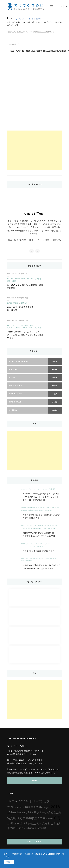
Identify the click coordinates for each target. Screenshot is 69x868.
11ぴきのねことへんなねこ (36, 823)
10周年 (29, 807)
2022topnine (46, 818)
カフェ (52, 507)
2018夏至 (31, 818)
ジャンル (20, 19)
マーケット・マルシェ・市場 (43, 489)
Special (24, 326)
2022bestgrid (42, 807)
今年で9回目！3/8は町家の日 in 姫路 (40, 551)
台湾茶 (28, 528)
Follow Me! (35, 842)
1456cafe (13, 823)
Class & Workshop (16, 279)
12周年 (21, 818)
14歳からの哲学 (36, 828)
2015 (22, 801)
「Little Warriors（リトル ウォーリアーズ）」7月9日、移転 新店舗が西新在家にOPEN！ (25, 335)
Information (13, 303)
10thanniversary (17, 812)
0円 (57, 818)
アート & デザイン (39, 558)
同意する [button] (9, 862)
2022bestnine (16, 807)
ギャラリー (49, 558)
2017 (22, 828)
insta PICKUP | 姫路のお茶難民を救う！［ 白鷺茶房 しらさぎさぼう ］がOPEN (41, 534)
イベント (38, 279)
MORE (34, 780)
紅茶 (39, 510)
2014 (17, 802)
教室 (14, 281)
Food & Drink (44, 507)
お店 (32, 326)
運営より (24, 303)
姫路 (9, 281)
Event (30, 279)
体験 (23, 510)
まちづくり (42, 544)
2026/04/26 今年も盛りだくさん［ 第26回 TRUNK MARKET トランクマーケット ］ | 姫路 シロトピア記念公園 (41, 497)
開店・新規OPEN (46, 510)
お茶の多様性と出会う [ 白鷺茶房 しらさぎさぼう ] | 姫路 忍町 (41, 516)
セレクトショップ (29, 328)
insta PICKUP (27, 526)
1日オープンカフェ (40, 801)
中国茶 (57, 507)
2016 (55, 807)
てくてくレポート (14, 328)
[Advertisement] (34, 150)
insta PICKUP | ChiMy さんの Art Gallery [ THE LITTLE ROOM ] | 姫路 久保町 (41, 567)
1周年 (11, 801)
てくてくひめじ (29, 5)
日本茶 (34, 510)
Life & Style (35, 19)
